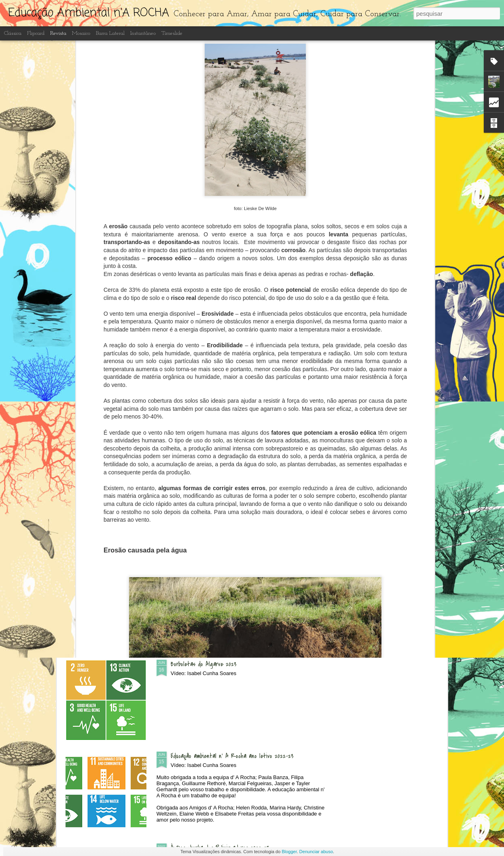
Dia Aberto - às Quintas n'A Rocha (214, 389)
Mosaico (81, 33)
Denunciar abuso (316, 852)
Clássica (13, 33)
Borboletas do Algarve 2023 (204, 664)
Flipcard (36, 33)
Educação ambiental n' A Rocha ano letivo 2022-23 (232, 756)
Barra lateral (110, 33)
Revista (58, 33)
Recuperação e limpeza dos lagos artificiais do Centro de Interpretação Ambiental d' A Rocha (241, 577)
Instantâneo (143, 33)
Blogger (289, 852)
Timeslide (172, 33)
